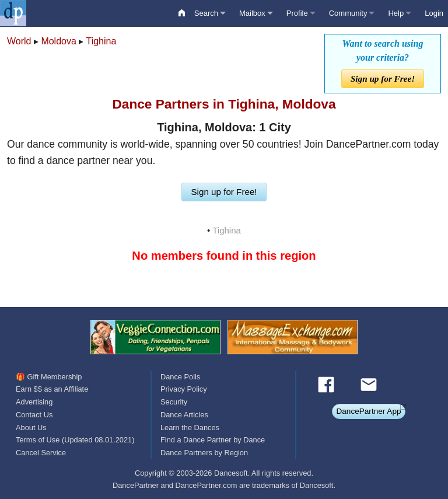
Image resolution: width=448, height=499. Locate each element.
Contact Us (34, 415)
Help (396, 13)
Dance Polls (180, 377)
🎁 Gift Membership (49, 377)
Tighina (101, 41)
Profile (297, 13)
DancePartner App (368, 411)
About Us (31, 428)
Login (434, 13)
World (19, 41)
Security (174, 402)
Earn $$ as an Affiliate (52, 389)
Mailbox (252, 13)
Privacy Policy (184, 389)
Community (348, 13)
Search (206, 13)
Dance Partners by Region (204, 453)
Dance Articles (184, 415)
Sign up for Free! (383, 78)
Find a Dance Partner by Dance (213, 440)
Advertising (34, 402)
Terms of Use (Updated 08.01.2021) (75, 440)
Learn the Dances (190, 428)
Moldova (58, 41)
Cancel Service (41, 453)
